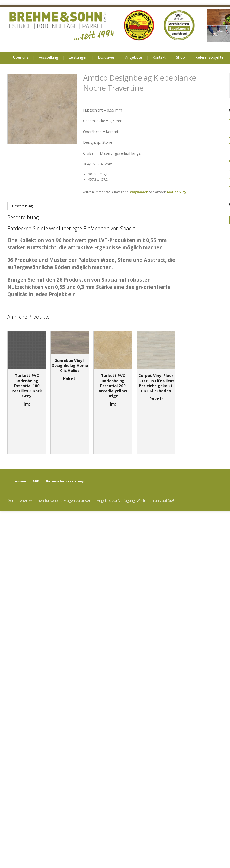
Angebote (134, 57)
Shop (181, 57)
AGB (36, 481)
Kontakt (159, 57)
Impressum (17, 481)
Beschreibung (22, 206)
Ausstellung (49, 57)
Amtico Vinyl (177, 192)
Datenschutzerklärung (65, 481)
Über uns (21, 57)
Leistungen (78, 57)
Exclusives (106, 57)
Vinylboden (139, 192)
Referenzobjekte (209, 57)
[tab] (22, 206)
